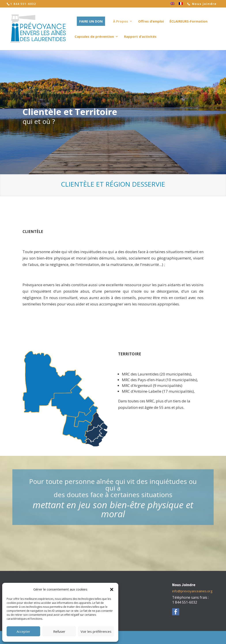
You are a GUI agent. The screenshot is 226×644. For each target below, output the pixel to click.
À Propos (121, 22)
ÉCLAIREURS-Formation (188, 22)
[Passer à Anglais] (172, 5)
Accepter (23, 631)
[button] (112, 589)
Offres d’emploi (151, 22)
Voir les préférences (96, 631)
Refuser (59, 631)
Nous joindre (204, 4)
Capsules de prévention (94, 37)
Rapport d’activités (140, 37)
